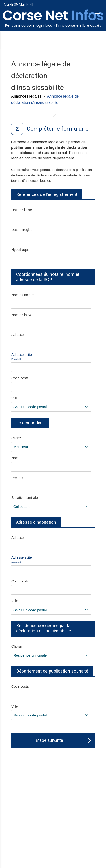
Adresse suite (22, 357)
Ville (15, 398)
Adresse (18, 335)
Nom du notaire (23, 295)
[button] (98, 15)
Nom (15, 458)
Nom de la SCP (23, 315)
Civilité (16, 438)
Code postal (20, 378)
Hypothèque (21, 250)
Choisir (17, 646)
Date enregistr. (22, 230)
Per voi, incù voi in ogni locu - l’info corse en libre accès (53, 25)
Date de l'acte (22, 210)
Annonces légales (26, 96)
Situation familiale (25, 498)
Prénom (17, 478)
